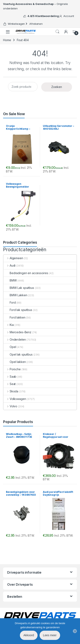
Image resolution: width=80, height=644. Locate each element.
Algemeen (13, 258)
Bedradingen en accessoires (26, 273)
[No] (75, 631)
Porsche (12, 369)
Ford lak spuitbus (18, 310)
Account (66, 16)
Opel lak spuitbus (18, 354)
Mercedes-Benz (17, 332)
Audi (9, 265)
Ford (10, 302)
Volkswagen (15, 399)
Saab (10, 377)
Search (57, 32)
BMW (10, 280)
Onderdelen (15, 339)
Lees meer (50, 635)
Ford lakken (14, 317)
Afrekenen (34, 24)
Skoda (11, 391)
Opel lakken (15, 362)
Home (7, 40)
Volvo (10, 406)
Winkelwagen (14, 24)
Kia (9, 325)
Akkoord (29, 635)
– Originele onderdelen (35, 6)
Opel (10, 347)
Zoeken (57, 87)
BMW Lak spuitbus (19, 288)
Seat (10, 384)
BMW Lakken (15, 295)
